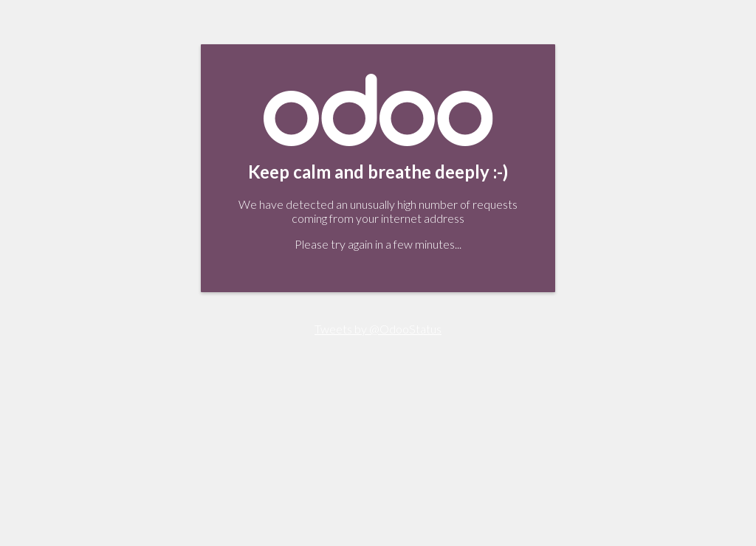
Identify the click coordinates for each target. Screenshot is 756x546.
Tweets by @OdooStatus (378, 329)
